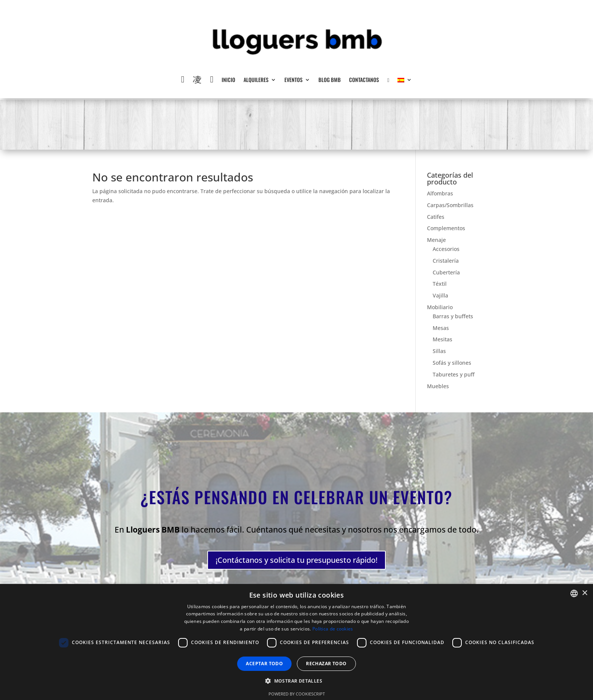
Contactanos (364, 80)
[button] (296, 681)
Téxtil (440, 284)
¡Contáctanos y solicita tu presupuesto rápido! (296, 557)
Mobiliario (440, 307)
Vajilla (440, 295)
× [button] (584, 593)
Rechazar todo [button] (326, 664)
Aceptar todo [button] (264, 664)
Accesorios (446, 249)
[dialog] (296, 642)
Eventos (293, 80)
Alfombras (440, 193)
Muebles (438, 386)
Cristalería (446, 261)
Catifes (436, 217)
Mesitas (442, 339)
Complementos (446, 228)
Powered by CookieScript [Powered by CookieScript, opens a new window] (297, 694)
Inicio (228, 80)
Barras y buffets (453, 316)
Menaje (436, 240)
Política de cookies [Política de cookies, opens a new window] (333, 629)
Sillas (439, 351)
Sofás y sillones (452, 363)
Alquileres (256, 80)
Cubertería (446, 272)
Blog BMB (330, 80)
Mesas (441, 328)
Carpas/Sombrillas (450, 205)
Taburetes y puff (454, 374)
